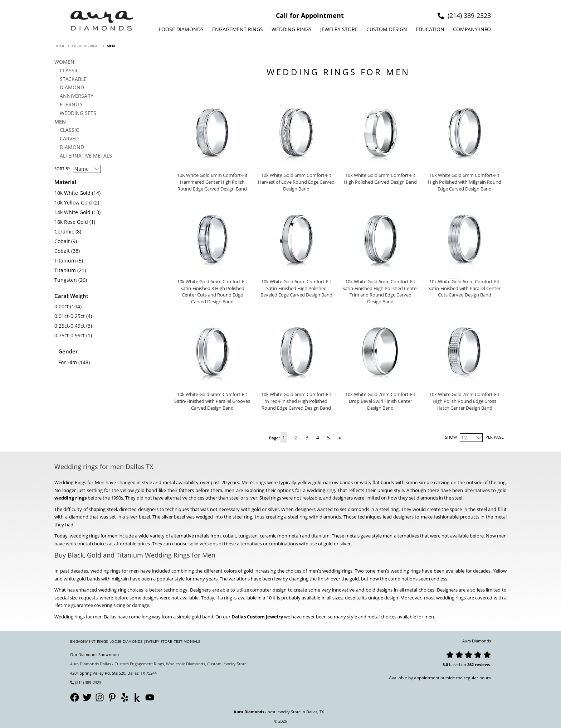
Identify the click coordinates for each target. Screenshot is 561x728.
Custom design (387, 29)
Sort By (62, 168)
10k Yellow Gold (73, 203)
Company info (472, 29)
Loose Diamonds (181, 29)
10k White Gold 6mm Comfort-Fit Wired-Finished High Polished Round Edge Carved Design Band (296, 401)
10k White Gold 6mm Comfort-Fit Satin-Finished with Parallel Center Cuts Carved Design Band (464, 288)
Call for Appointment (310, 15)
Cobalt (62, 241)
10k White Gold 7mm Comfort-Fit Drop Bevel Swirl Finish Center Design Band (380, 401)
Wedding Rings (292, 29)
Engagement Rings (238, 29)
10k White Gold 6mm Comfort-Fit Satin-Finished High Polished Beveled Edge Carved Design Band (296, 288)
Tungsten (66, 280)
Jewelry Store (339, 29)
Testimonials (187, 641)
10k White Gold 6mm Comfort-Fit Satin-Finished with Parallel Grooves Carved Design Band (212, 401)
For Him (68, 362)
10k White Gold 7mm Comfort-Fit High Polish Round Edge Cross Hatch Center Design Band (464, 401)
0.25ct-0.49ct (70, 326)
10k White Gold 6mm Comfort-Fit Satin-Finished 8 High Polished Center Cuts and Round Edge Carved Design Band (212, 292)
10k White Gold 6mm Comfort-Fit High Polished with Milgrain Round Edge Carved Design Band (465, 182)
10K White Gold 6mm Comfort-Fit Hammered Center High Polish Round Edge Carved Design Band (212, 182)
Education (430, 29)
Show (451, 437)
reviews (482, 664)
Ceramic (64, 232)
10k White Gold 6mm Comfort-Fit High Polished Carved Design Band (380, 179)
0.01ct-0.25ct (70, 316)
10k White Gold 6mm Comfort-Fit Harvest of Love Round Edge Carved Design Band (296, 182)
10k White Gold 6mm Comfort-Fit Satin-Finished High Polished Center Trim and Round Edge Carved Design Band (380, 292)
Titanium (65, 261)
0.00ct (62, 306)
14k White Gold (72, 212)
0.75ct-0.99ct (70, 335)
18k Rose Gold (71, 222)
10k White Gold (72, 193)
